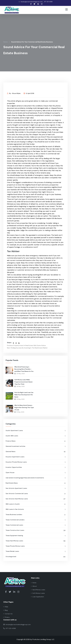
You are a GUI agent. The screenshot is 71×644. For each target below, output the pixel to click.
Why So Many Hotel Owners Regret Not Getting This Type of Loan (24, 407)
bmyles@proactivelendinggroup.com (30, 2)
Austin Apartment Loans (35, 431)
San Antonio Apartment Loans (35, 488)
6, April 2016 (29, 93)
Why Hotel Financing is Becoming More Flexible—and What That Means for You (24, 369)
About (34, 586)
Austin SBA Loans (35, 436)
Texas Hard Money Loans (35, 541)
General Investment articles (35, 446)
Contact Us (8, 614)
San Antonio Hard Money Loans (35, 499)
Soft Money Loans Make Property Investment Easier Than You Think (24, 382)
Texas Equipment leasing (35, 536)
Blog (5, 610)
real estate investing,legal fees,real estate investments (35, 478)
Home (6, 42)
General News (35, 452)
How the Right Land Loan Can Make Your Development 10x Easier (24, 395)
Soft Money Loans (38, 593)
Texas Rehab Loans (35, 551)
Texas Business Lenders (35, 515)
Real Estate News (35, 483)
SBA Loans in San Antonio (35, 509)
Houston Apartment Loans (35, 457)
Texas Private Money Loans (35, 546)
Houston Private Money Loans (35, 462)
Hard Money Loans (38, 590)
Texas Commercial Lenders (35, 520)
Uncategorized (35, 557)
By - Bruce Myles (14, 93)
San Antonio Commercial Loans (35, 494)
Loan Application (37, 597)
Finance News (35, 441)
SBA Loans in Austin (35, 504)
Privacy (6, 617)
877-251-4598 (47, 2)
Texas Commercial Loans (35, 525)
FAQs (6, 607)
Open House (35, 473)
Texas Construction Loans (35, 530)
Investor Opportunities (35, 467)
